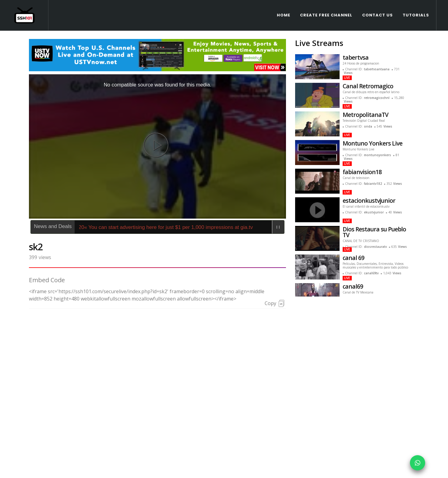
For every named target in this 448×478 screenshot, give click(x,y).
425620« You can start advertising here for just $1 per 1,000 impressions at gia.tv (165, 197)
